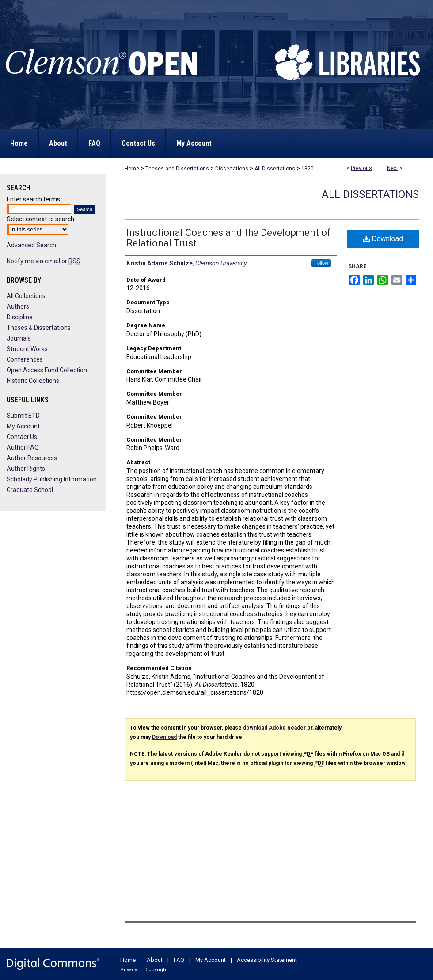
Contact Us (22, 437)
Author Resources (32, 458)
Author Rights (26, 469)
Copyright (156, 970)
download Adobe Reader (274, 728)
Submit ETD (23, 416)
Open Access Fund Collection (47, 370)
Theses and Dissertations (177, 169)
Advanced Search (31, 245)
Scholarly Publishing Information (52, 479)
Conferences (25, 359)
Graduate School (30, 490)
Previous (361, 168)
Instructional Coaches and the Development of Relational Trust (229, 238)
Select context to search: (41, 219)
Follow (321, 263)
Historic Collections (33, 381)
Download (383, 239)
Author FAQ (23, 447)
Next (393, 168)
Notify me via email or (44, 261)
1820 (308, 169)
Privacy (129, 970)
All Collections (26, 296)
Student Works (27, 349)
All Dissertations (275, 169)
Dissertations (232, 169)
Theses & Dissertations (39, 328)
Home (132, 169)
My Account (23, 426)
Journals (19, 338)
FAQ (179, 960)
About (155, 960)
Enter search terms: (34, 199)
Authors (18, 306)
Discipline (20, 317)
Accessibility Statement (267, 960)
